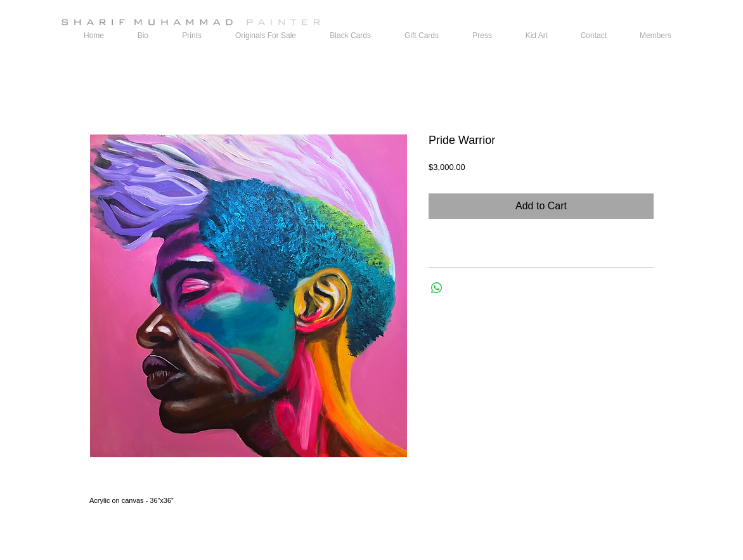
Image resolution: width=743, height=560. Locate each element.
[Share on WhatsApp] (437, 288)
